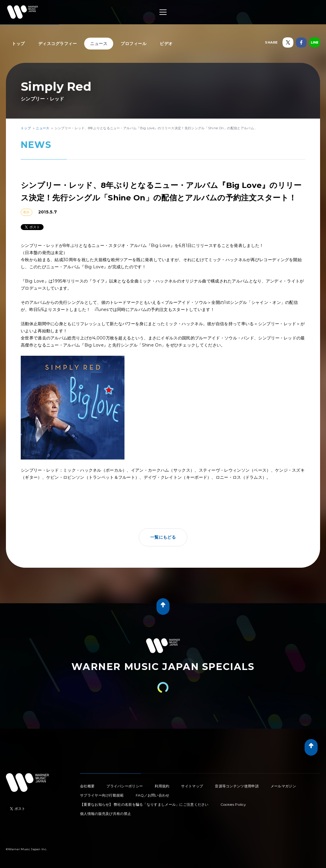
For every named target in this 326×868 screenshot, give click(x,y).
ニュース (99, 44)
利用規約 (162, 786)
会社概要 (87, 786)
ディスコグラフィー (58, 44)
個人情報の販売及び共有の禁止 (106, 814)
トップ (18, 44)
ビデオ (166, 44)
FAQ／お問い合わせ (153, 795)
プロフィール (134, 44)
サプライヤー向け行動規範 (102, 795)
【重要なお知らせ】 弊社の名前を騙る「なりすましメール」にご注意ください (144, 804)
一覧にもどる (163, 537)
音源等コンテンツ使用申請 (237, 786)
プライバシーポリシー (125, 786)
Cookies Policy (233, 804)
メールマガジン (283, 786)
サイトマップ (192, 786)
